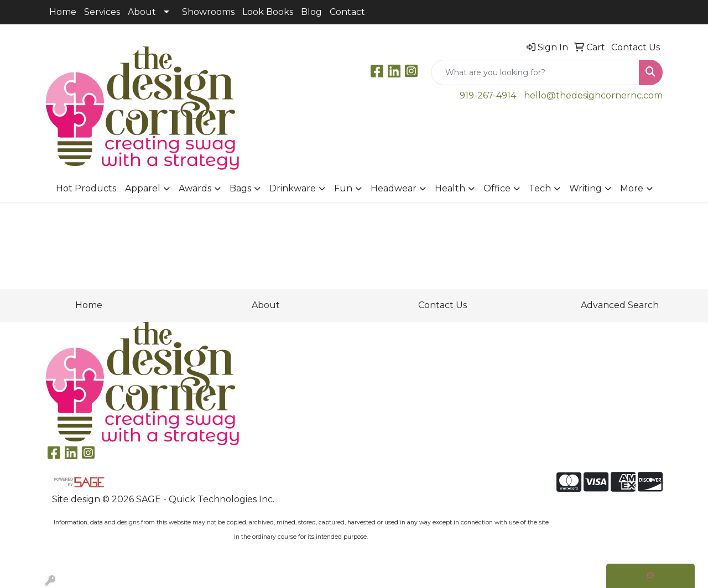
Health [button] (450, 188)
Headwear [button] (394, 188)
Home (63, 12)
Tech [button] (540, 188)
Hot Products (86, 188)
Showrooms (208, 12)
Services (102, 12)
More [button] (632, 188)
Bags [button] (240, 188)
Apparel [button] (143, 188)
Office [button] (497, 188)
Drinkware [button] (293, 188)
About (142, 12)
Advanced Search (620, 305)
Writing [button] (585, 188)
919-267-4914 (488, 95)
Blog (311, 12)
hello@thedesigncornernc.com (593, 95)
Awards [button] (195, 188)
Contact (347, 12)
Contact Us (442, 305)
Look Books (268, 12)
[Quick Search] (535, 72)
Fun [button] (343, 188)
